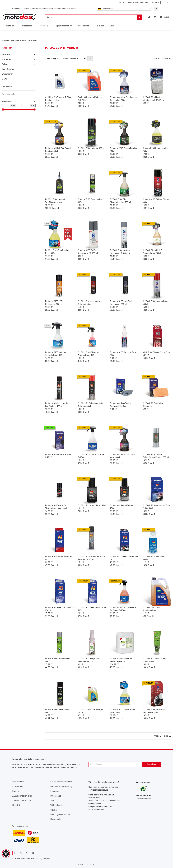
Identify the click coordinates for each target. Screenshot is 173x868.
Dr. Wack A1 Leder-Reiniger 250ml (122, 507)
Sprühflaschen (8, 69)
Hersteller (6, 54)
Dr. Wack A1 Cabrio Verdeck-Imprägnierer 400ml (58, 405)
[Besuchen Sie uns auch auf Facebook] (15, 853)
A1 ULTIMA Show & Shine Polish (157, 352)
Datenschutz (56, 796)
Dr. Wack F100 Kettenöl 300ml (91, 148)
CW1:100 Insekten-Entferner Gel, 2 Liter (90, 99)
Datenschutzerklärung (57, 764)
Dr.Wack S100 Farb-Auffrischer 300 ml (156, 201)
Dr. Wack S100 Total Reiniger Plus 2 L (90, 711)
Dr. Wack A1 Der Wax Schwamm (59, 454)
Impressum (55, 791)
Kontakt (166, 2)
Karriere (155, 2)
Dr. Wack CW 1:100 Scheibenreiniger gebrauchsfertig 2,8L (151, 609)
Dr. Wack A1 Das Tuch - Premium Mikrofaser (120, 405)
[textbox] (124, 9)
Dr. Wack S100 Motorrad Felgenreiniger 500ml (88, 354)
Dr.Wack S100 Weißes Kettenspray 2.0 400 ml (120, 252)
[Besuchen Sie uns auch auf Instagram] (21, 853)
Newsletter (17, 805)
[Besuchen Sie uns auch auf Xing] (27, 853)
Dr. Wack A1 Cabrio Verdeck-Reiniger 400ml (90, 405)
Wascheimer (7, 74)
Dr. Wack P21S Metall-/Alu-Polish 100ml (154, 660)
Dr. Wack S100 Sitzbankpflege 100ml (123, 354)
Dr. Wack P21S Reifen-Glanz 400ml (58, 711)
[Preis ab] (6, 106)
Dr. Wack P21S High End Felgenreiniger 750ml (153, 252)
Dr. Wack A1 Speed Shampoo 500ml (155, 558)
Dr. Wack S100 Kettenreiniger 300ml (155, 303)
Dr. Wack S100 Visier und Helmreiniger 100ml (154, 711)
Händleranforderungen (138, 2)
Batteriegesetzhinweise (60, 815)
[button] (149, 17)
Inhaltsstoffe (18, 786)
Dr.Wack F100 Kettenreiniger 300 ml (90, 201)
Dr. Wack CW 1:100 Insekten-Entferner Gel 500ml (123, 609)
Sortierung (51, 59)
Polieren (6, 64)
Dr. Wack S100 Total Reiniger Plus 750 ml (123, 711)
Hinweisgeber (56, 819)
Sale (112, 26)
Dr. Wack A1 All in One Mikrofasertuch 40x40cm (153, 99)
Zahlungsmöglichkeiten (22, 796)
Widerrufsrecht (57, 805)
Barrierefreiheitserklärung (61, 786)
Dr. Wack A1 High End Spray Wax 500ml (122, 456)
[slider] (3, 109)
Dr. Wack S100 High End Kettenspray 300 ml (121, 303)
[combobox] (124, 9)
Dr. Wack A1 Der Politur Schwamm (153, 405)
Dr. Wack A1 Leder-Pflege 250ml (92, 505)
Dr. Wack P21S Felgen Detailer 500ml (124, 150)
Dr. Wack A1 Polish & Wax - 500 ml (59, 558)
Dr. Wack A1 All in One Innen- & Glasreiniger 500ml (124, 99)
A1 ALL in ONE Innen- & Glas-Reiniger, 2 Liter (58, 99)
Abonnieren (152, 764)
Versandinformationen (22, 801)
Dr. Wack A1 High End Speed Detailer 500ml (58, 150)
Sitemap (54, 810)
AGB (52, 801)
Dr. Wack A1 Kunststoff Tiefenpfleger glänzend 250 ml (156, 456)
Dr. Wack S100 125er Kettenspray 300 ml (54, 303)
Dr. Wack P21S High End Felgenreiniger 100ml (89, 660)
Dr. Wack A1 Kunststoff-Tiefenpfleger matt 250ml (56, 507)
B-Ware (5, 79)
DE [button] (121, 2)
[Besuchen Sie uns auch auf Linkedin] (33, 853)
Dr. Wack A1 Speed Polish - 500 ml (124, 558)
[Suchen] (91, 17)
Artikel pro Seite (70, 59)
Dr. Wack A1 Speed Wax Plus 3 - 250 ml (59, 609)
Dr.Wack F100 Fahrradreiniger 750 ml (156, 150)
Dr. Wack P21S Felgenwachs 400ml (58, 660)
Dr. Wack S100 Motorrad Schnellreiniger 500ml (56, 354)
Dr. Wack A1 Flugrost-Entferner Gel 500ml (91, 456)
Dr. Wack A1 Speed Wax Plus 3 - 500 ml (92, 609)
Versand (46, 858)
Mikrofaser (7, 59)
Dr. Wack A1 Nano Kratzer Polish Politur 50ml (157, 507)
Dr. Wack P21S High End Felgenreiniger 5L (121, 660)
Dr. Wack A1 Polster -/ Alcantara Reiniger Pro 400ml (91, 558)
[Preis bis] (26, 106)
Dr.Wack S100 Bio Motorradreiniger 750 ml (120, 201)
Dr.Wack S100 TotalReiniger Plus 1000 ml (57, 252)
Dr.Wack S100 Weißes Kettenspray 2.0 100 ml (88, 252)
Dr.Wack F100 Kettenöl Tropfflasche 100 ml (55, 201)
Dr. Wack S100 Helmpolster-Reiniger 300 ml (90, 303)
